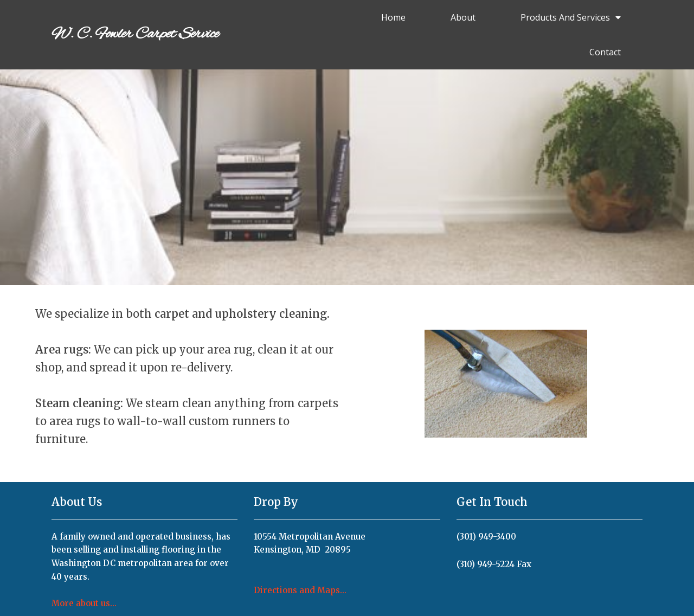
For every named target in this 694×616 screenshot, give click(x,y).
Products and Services (571, 17)
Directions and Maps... (300, 590)
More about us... (84, 603)
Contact (605, 52)
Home (393, 17)
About (463, 17)
